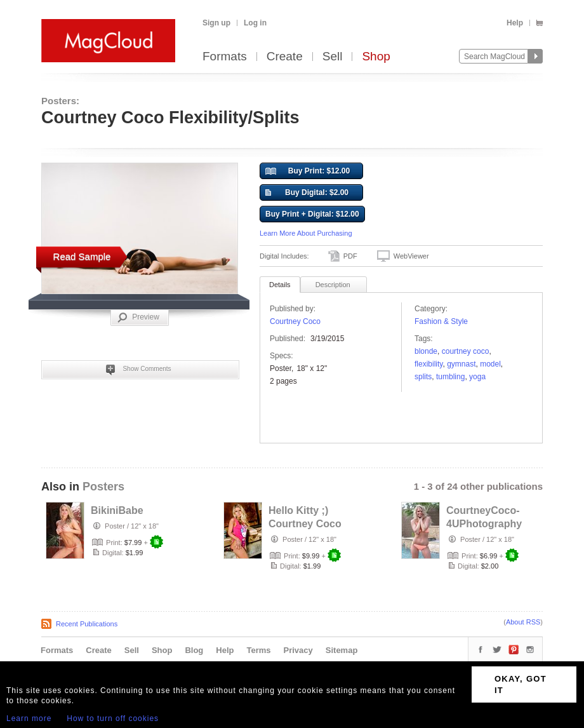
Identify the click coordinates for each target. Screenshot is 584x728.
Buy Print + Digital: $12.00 (312, 214)
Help (515, 23)
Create (285, 57)
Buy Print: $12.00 (308, 172)
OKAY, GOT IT (521, 684)
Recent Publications (87, 624)
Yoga (477, 377)
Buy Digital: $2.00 (307, 193)
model (490, 364)
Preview (138, 318)
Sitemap (342, 650)
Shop (376, 57)
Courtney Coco (295, 321)
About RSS (523, 622)
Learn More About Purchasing (306, 233)
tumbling (450, 377)
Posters (103, 487)
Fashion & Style (441, 321)
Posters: (60, 101)
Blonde (426, 351)
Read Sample (82, 256)
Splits (423, 377)
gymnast (461, 364)
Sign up (216, 23)
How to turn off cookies (113, 718)
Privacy (298, 650)
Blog (194, 650)
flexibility (428, 364)
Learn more (29, 718)
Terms (258, 650)
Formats (225, 57)
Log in (255, 23)
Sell (333, 57)
